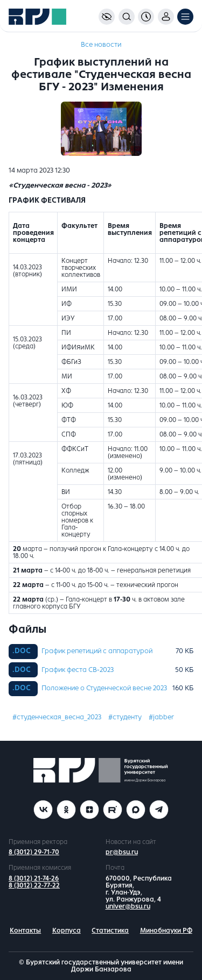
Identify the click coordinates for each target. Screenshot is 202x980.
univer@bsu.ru (128, 906)
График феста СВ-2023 (78, 670)
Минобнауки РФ (166, 931)
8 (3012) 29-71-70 (34, 852)
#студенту (125, 717)
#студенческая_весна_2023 (57, 717)
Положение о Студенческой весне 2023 (104, 688)
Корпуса (67, 931)
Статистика (110, 931)
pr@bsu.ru (122, 852)
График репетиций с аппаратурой (97, 651)
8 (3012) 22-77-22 (34, 885)
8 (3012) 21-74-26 (34, 878)
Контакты (25, 931)
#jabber (161, 717)
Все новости (101, 45)
